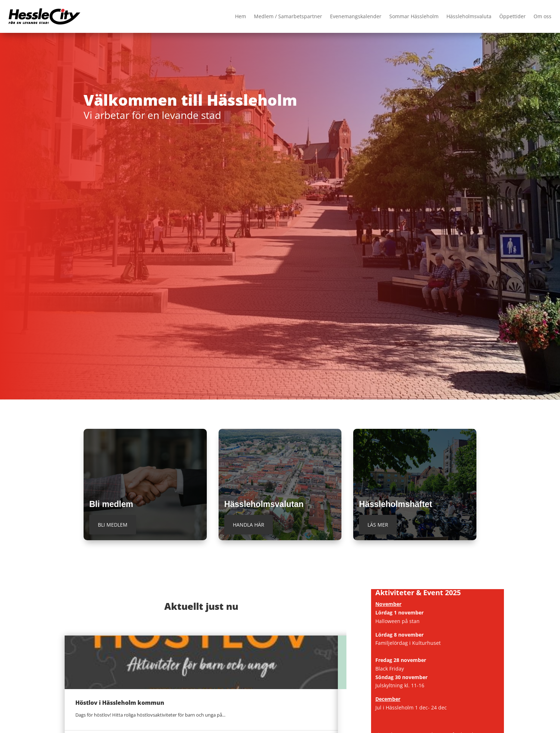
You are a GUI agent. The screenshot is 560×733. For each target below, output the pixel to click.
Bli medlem (113, 525)
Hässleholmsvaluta (469, 16)
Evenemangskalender (356, 16)
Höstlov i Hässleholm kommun (120, 703)
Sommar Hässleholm (414, 16)
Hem (241, 16)
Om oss (542, 16)
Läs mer (378, 525)
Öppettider (512, 16)
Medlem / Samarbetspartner (288, 16)
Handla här (249, 525)
